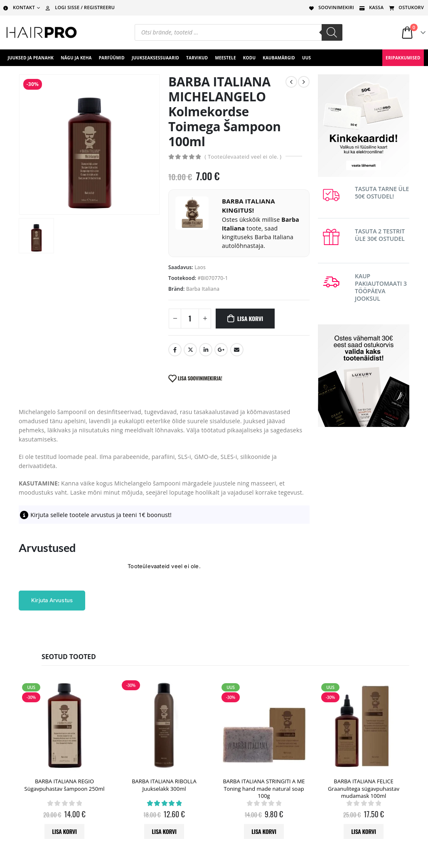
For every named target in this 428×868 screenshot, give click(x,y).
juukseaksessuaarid (155, 58)
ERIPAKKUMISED (403, 58)
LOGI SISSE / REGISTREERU (79, 7)
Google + (221, 350)
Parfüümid (112, 58)
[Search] (332, 32)
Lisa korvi (250, 318)
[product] (64, 726)
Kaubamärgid (279, 58)
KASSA (371, 7)
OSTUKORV (406, 7)
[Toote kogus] (190, 319)
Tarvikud (197, 58)
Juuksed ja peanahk (31, 58)
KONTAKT (18, 7)
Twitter (190, 350)
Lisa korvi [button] (64, 831)
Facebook (175, 350)
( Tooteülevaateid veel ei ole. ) (243, 157)
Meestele (225, 58)
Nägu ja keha (76, 58)
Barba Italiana (203, 289)
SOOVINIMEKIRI (331, 7)
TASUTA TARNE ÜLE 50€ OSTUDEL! (382, 192)
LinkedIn (206, 350)
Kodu (249, 58)
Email (237, 350)
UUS (306, 58)
